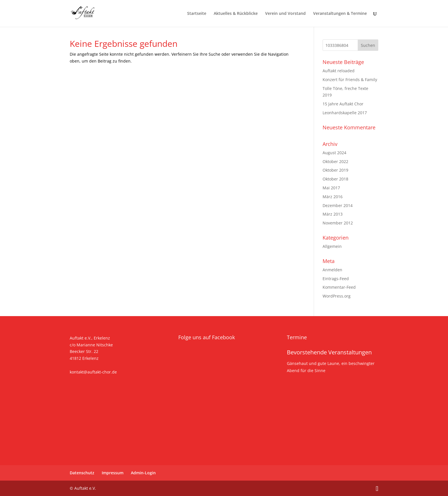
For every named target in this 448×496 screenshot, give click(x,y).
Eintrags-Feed (336, 279)
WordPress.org (337, 296)
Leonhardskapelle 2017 (345, 113)
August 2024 (334, 153)
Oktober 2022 (335, 161)
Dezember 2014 (338, 205)
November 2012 (338, 223)
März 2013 (333, 214)
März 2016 (333, 197)
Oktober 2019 (335, 170)
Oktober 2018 (335, 179)
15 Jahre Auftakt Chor (343, 104)
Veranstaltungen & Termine (340, 14)
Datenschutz (82, 473)
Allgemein (332, 246)
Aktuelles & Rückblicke (236, 14)
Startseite (197, 14)
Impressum (113, 473)
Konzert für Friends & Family (350, 80)
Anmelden (332, 270)
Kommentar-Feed (339, 287)
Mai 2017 (331, 188)
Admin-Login (143, 473)
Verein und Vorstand (285, 14)
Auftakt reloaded (339, 71)
